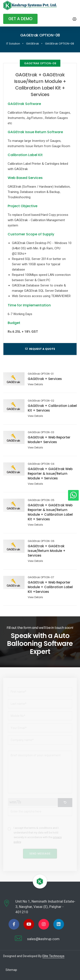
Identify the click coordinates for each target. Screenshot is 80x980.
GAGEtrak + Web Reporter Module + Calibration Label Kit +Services (50, 587)
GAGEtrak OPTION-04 (41, 464)
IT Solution (13, 44)
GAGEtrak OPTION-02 (41, 401)
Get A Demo (20, 19)
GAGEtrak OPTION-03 (41, 432)
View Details (35, 384)
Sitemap (11, 970)
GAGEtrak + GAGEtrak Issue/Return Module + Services (47, 551)
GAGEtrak (33, 44)
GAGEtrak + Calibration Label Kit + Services (52, 408)
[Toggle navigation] (74, 19)
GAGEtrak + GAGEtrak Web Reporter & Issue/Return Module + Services (50, 474)
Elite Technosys (53, 956)
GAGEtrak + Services (45, 379)
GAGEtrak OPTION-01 (41, 374)
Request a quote (40, 349)
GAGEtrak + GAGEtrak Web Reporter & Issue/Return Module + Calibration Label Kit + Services (50, 512)
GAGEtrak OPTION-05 (41, 500)
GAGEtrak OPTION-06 (41, 541)
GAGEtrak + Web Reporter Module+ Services (49, 440)
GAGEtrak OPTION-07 (41, 577)
